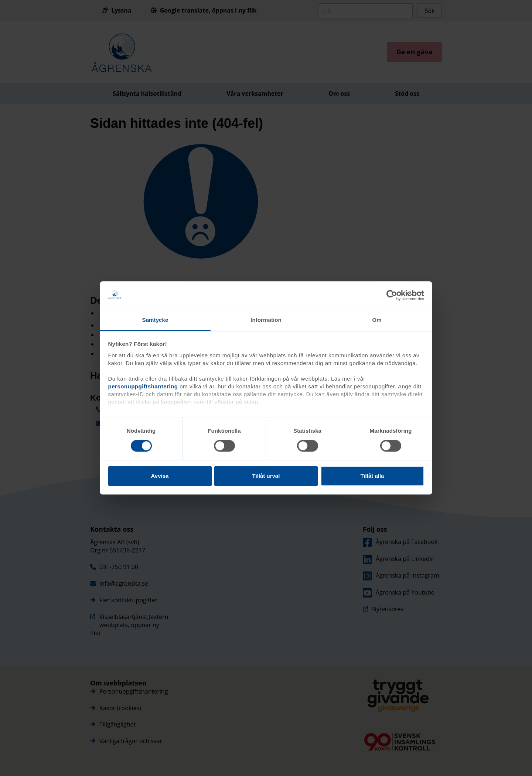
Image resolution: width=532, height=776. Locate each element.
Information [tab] (266, 320)
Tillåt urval (266, 476)
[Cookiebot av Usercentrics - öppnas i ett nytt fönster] (392, 296)
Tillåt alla (372, 476)
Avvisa (160, 476)
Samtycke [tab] (155, 320)
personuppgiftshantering (143, 386)
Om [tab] (377, 320)
